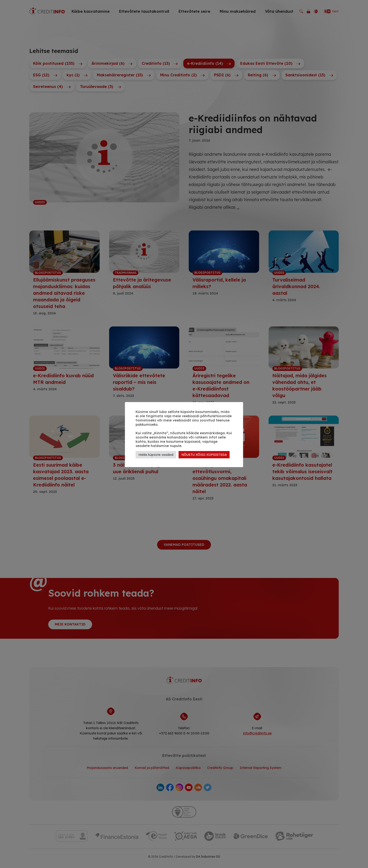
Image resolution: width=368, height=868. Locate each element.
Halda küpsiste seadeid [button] (156, 455)
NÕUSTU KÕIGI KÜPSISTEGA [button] (204, 455)
